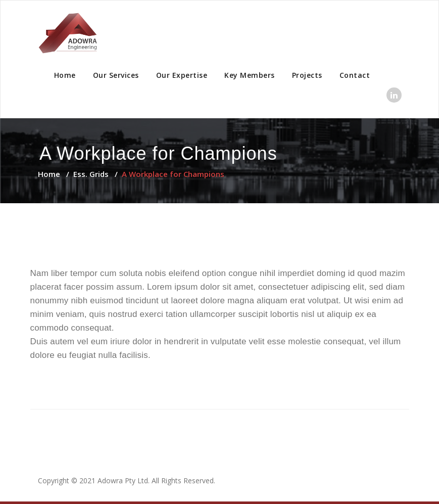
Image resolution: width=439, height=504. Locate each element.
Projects (307, 75)
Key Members (250, 75)
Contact (355, 75)
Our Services (116, 75)
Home (65, 75)
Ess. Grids (91, 174)
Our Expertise (182, 75)
